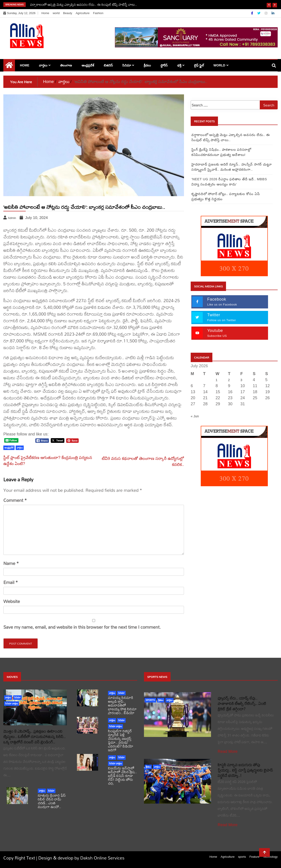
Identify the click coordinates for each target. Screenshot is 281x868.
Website (12, 601)
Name (11, 563)
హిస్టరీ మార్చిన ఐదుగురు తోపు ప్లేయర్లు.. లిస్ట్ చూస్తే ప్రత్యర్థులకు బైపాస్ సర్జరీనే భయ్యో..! (245, 770)
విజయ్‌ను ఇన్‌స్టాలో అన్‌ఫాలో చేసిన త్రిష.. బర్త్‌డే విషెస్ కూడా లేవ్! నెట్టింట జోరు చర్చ (122, 776)
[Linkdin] (273, 13)
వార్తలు (43, 65)
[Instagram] (266, 13)
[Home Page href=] (9, 66)
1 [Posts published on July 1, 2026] (216, 380)
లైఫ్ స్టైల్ (199, 65)
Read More (228, 751)
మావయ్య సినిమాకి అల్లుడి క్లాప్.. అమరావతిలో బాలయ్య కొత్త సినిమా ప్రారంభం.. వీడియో (122, 705)
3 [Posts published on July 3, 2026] (241, 380)
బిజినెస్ (108, 65)
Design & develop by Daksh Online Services (81, 858)
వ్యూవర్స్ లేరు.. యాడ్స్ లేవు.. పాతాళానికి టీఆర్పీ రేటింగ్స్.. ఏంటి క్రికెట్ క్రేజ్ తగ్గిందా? (242, 704)
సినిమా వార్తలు (12, 704)
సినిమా (127, 65)
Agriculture (82, 13)
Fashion (98, 13)
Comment (15, 500)
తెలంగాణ (66, 65)
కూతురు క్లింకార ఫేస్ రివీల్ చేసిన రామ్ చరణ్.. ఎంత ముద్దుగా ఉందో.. (52, 801)
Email (11, 582)
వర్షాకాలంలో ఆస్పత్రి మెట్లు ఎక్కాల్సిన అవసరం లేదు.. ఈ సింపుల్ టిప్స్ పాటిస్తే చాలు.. (84, 4)
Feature (255, 857)
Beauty (68, 13)
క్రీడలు (147, 65)
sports (150, 700)
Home (45, 13)
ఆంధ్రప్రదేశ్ (88, 65)
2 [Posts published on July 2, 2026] (229, 380)
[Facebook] (252, 13)
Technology (270, 857)
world (56, 13)
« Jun (195, 416)
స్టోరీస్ (164, 65)
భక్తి (179, 65)
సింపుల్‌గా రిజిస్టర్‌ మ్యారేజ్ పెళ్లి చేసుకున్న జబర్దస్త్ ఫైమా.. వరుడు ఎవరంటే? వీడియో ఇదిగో (121, 740)
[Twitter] (259, 13)
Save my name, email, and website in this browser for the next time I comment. (82, 627)
